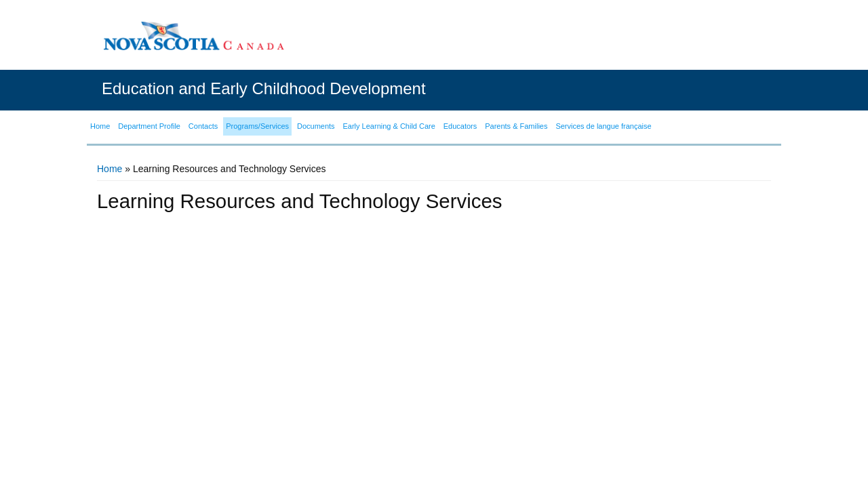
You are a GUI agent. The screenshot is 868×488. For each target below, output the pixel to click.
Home (110, 169)
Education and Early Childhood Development (264, 88)
